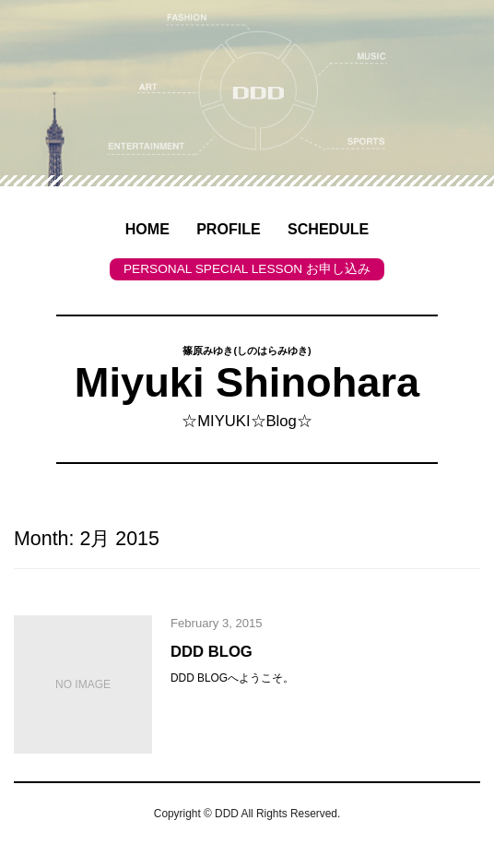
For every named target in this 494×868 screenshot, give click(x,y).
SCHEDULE (328, 229)
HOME (147, 229)
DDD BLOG (212, 652)
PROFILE (229, 229)
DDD (227, 814)
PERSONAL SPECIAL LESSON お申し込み (247, 269)
